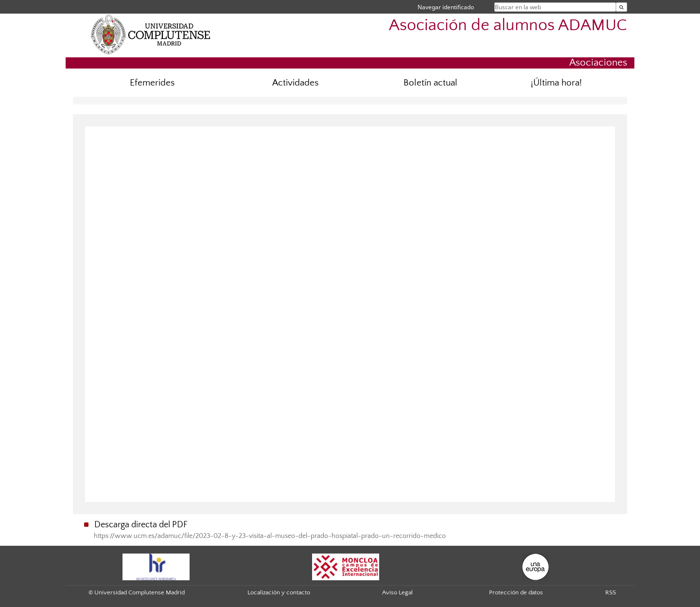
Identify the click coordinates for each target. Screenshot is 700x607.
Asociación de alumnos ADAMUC (508, 26)
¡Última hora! (556, 83)
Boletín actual (430, 83)
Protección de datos (516, 592)
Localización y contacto (279, 592)
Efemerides (152, 83)
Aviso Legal (397, 592)
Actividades (295, 83)
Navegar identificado (446, 7)
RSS (611, 592)
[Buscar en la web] (621, 7)
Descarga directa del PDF (141, 525)
